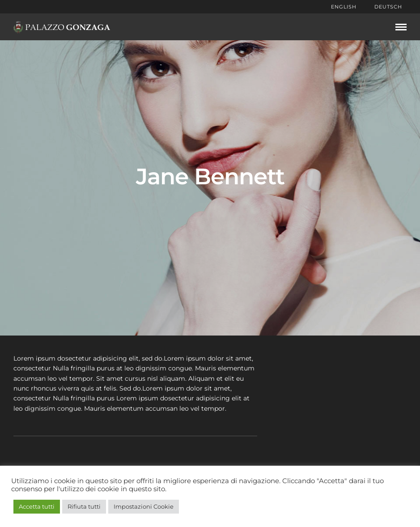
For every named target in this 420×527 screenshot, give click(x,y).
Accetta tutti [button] (37, 506)
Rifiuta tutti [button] (84, 506)
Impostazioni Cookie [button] (144, 506)
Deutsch (388, 7)
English (344, 7)
